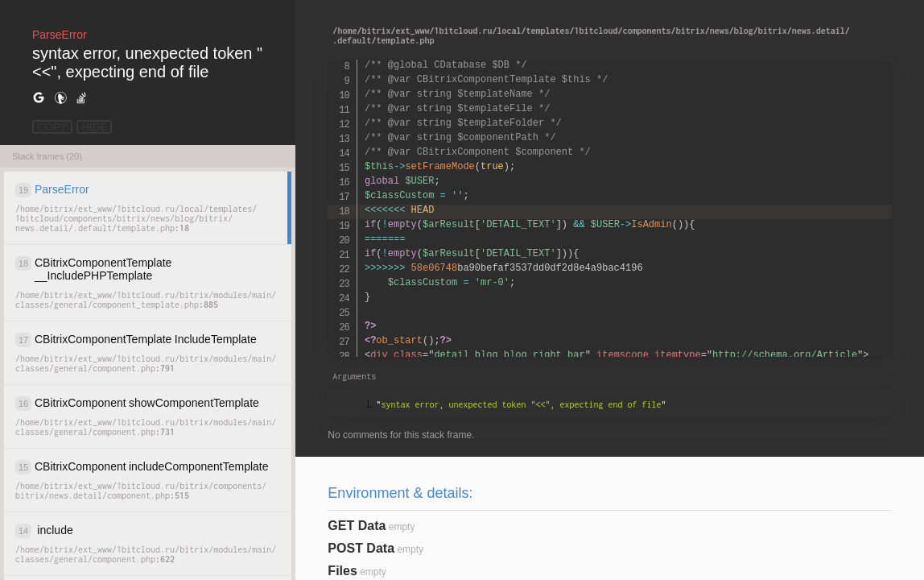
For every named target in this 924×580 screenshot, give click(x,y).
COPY (52, 127)
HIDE (94, 127)
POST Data (361, 548)
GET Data (357, 526)
